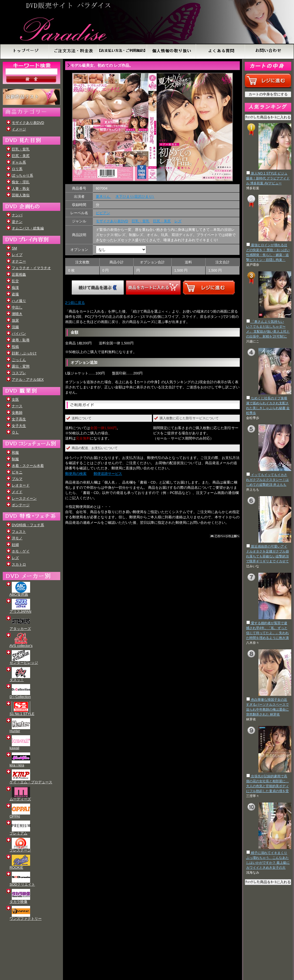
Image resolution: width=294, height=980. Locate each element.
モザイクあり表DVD (28, 123)
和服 (15, 453)
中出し (17, 307)
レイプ (17, 255)
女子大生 (19, 426)
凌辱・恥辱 (21, 340)
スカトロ (19, 564)
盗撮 (15, 294)
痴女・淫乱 (21, 182)
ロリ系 (17, 169)
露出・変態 (21, 366)
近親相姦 (19, 274)
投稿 (15, 347)
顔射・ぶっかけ (24, 353)
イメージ (19, 129)
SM (14, 248)
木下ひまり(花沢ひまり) (135, 197)
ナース (17, 406)
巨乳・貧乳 (21, 149)
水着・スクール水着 (28, 466)
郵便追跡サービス (108, 474)
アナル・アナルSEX (28, 380)
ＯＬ (15, 432)
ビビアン (103, 213)
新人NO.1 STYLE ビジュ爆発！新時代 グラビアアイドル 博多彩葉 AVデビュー (268, 178)
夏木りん (103, 197)
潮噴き (17, 314)
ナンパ (17, 215)
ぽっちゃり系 (22, 175)
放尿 (15, 320)
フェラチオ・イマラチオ (31, 268)
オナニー (19, 261)
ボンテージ (21, 505)
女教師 (17, 413)
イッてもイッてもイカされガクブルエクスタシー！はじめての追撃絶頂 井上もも (267, 480)
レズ (15, 558)
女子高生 (19, 419)
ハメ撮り (19, 301)
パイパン (19, 334)
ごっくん (19, 360)
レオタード (21, 485)
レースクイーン (24, 498)
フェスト (19, 532)
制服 (15, 459)
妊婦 (15, 545)
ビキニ (17, 472)
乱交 (15, 281)
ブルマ (17, 479)
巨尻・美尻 (21, 156)
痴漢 (15, 288)
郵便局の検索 (76, 474)
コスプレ (19, 373)
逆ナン (17, 222)
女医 (15, 399)
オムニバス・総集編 (28, 228)
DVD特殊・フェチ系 (28, 525)
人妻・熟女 (21, 189)
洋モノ (17, 538)
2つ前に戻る (75, 303)
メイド (17, 492)
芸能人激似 (21, 195)
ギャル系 (19, 162)
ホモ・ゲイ (21, 551)
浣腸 (15, 327)
